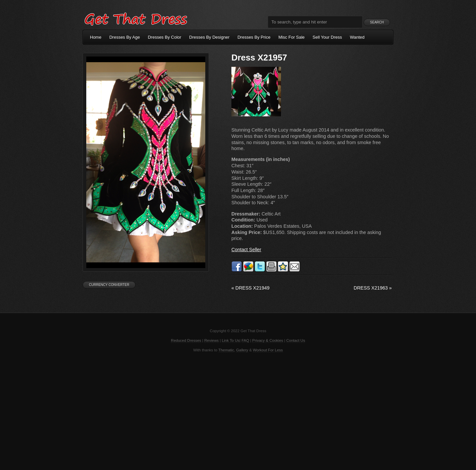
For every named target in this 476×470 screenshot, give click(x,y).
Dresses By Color (164, 37)
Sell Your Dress (327, 37)
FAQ (245, 340)
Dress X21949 (250, 288)
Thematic (226, 350)
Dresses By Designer (209, 37)
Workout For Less (268, 350)
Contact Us (296, 340)
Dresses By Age (125, 37)
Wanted (357, 37)
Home (96, 37)
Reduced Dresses (186, 340)
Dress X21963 (373, 288)
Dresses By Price (254, 37)
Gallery (242, 350)
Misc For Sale (291, 37)
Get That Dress (136, 18)
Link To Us (231, 340)
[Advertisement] (238, 411)
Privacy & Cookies (268, 340)
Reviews (212, 340)
